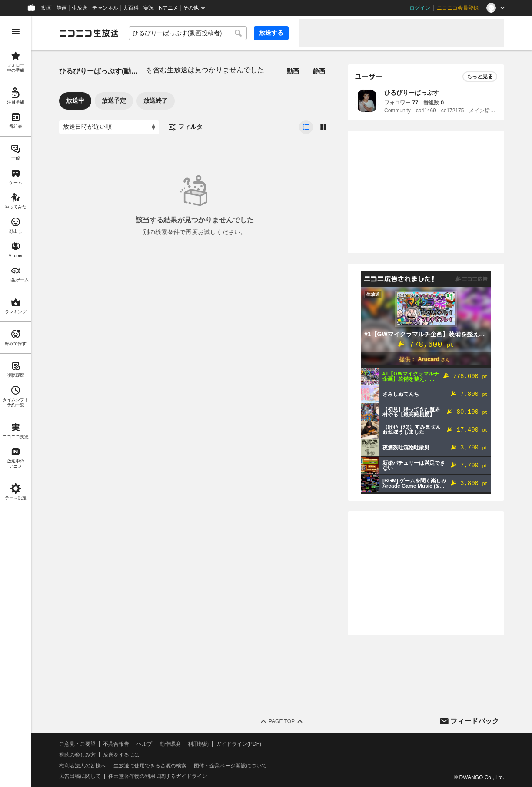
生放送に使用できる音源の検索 (150, 766)
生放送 (80, 8)
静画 (62, 8)
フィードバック (475, 721)
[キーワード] (188, 33)
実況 (149, 8)
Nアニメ (168, 8)
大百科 (131, 8)
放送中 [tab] (75, 100)
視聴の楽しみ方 (77, 755)
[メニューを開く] (16, 31)
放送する (271, 33)
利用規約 (198, 744)
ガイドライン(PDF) (239, 744)
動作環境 (170, 744)
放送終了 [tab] (156, 100)
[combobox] (188, 33)
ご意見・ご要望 (77, 744)
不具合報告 (116, 744)
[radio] (306, 127)
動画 (47, 8)
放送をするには (121, 755)
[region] (16, 401)
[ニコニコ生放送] (89, 33)
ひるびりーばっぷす (412, 93)
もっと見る (480, 77)
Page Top (282, 721)
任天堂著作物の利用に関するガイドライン (158, 776)
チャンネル (105, 8)
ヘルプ (144, 744)
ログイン (420, 8)
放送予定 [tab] (114, 100)
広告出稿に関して (80, 776)
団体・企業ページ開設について (230, 766)
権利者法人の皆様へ (83, 766)
